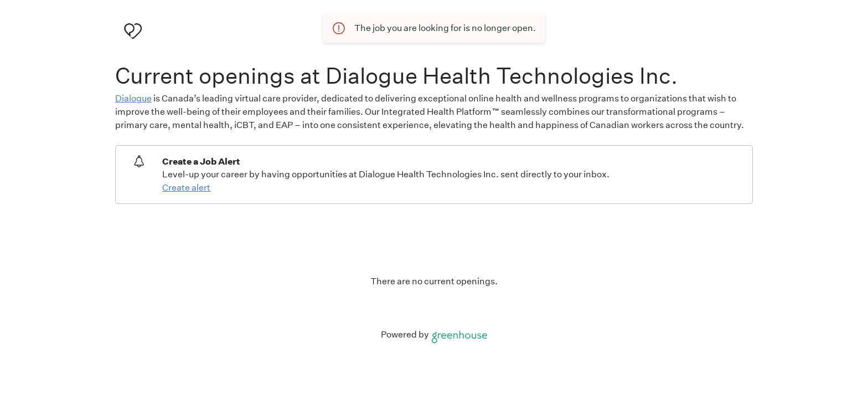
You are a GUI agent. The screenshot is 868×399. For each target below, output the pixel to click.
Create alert (186, 188)
